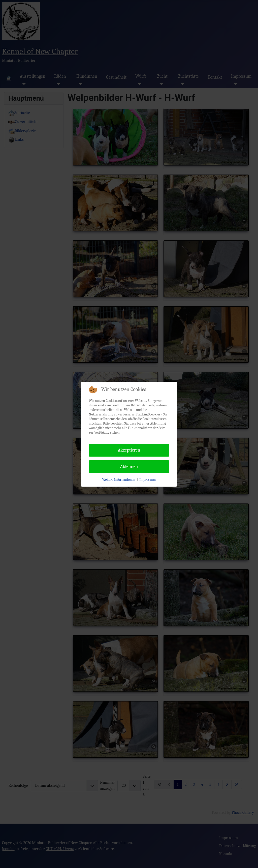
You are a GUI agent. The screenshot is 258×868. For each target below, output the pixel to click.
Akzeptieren (129, 450)
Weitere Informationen (119, 480)
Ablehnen (129, 467)
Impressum (148, 480)
